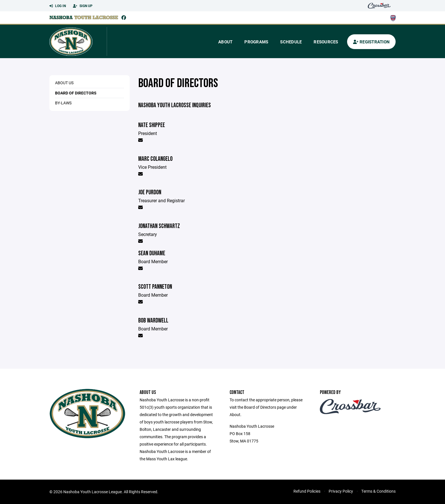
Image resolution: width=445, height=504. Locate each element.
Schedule (291, 42)
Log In (58, 6)
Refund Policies (307, 491)
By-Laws (63, 103)
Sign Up (83, 6)
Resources (326, 42)
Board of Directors (76, 93)
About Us (64, 83)
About (225, 42)
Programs (256, 42)
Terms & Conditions (378, 491)
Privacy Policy (341, 491)
